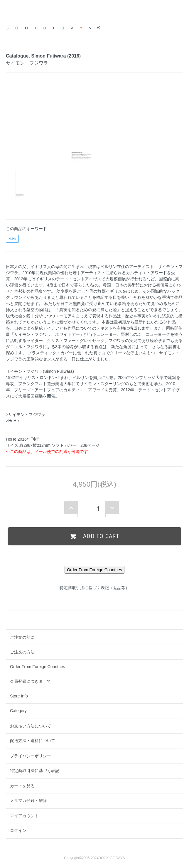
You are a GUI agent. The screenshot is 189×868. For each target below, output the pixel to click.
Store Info (19, 696)
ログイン (18, 830)
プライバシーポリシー (31, 756)
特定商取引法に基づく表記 (35, 771)
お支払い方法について (31, 726)
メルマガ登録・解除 (28, 800)
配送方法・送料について (33, 741)
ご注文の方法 (22, 652)
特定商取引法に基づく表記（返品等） (95, 588)
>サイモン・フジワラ (26, 414)
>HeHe (12, 421)
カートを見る (22, 786)
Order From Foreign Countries (38, 667)
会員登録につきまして (31, 681)
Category (18, 711)
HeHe (12, 239)
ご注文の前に (22, 637)
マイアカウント (24, 816)
